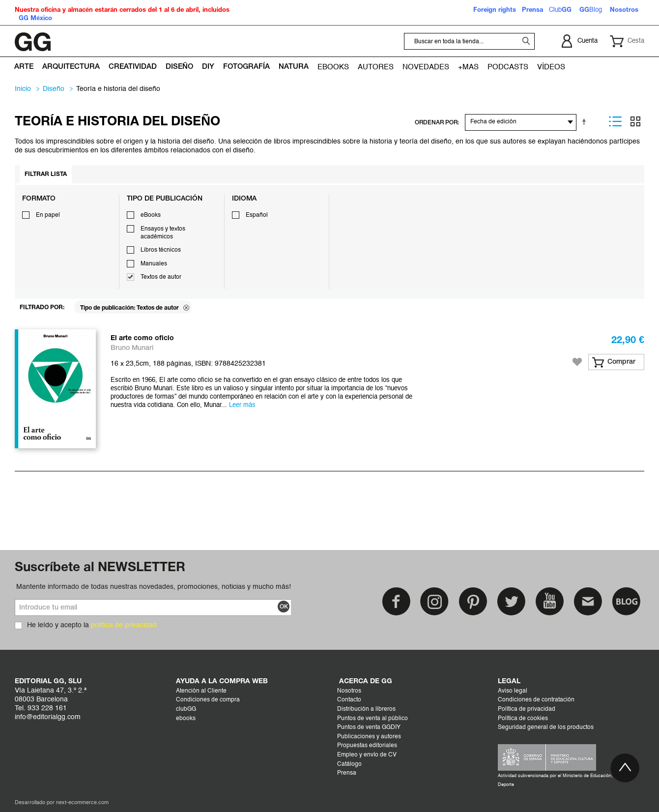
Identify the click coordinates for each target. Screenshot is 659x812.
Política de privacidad (527, 709)
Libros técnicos (161, 250)
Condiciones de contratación (536, 700)
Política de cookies (523, 719)
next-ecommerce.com (82, 803)
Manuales (154, 264)
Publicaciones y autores (369, 737)
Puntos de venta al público (372, 719)
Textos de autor (161, 277)
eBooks (151, 215)
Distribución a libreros (366, 709)
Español (257, 215)
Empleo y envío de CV (367, 755)
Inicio (23, 89)
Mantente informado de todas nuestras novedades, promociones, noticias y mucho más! (154, 587)
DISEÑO (54, 89)
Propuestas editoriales (367, 746)
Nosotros (349, 691)
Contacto (349, 700)
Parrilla (635, 121)
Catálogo (349, 764)
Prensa (347, 773)
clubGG (186, 709)
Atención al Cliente (201, 691)
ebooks (186, 719)
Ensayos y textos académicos (163, 233)
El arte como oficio (142, 338)
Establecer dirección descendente (586, 121)
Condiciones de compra (208, 700)
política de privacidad (124, 625)
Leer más (242, 405)
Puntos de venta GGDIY (369, 727)
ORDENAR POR (436, 123)
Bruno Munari (132, 348)
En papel (48, 215)
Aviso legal (513, 691)
